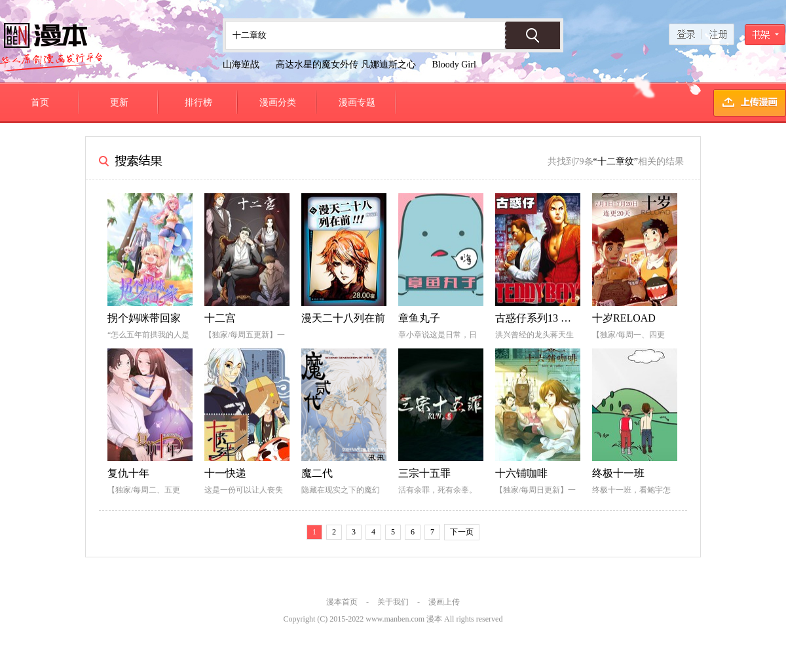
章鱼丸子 (419, 318)
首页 (40, 103)
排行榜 (198, 103)
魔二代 (317, 473)
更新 (119, 103)
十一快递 (225, 473)
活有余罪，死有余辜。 (438, 490)
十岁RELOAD (624, 318)
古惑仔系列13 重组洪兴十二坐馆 (570, 318)
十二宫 (220, 318)
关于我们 (393, 602)
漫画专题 (357, 103)
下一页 (462, 532)
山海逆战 (241, 65)
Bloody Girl (454, 65)
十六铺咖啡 (521, 473)
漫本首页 (342, 602)
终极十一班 (618, 473)
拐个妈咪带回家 (144, 318)
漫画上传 (444, 602)
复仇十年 (128, 473)
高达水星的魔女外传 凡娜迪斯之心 (346, 65)
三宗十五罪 (424, 473)
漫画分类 (278, 103)
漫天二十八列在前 (343, 318)
